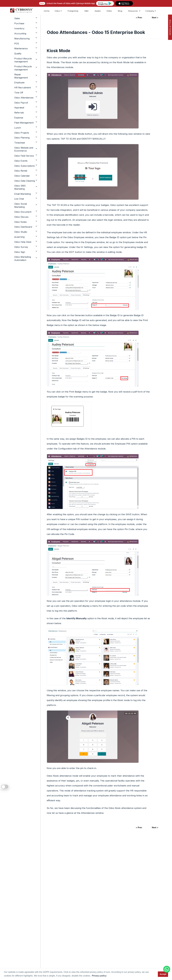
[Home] (21, 11)
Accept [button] (163, 974)
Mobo (109, 11)
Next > (155, 827)
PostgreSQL (73, 11)
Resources (133, 11)
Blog (120, 11)
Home (47, 11)
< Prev (139, 827)
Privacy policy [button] (99, 976)
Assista (97, 11)
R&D (86, 11)
